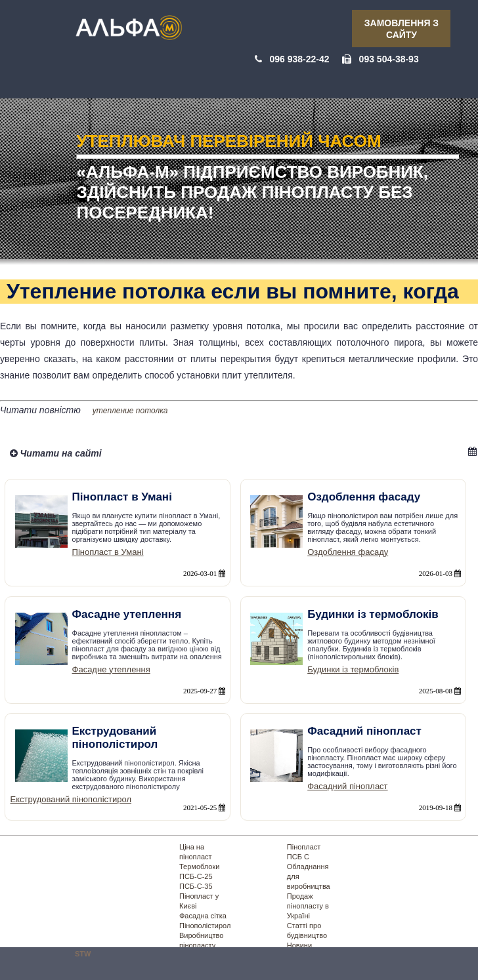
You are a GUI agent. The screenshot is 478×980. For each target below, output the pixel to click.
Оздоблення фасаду (348, 552)
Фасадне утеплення (111, 669)
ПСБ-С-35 (196, 886)
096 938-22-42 (299, 59)
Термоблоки (199, 867)
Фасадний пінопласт (347, 786)
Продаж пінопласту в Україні (308, 906)
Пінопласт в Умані (108, 552)
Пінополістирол (205, 926)
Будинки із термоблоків (353, 669)
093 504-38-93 (389, 59)
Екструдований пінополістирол (71, 799)
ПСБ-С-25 (196, 876)
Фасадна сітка (203, 916)
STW (83, 954)
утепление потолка (130, 411)
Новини (299, 945)
